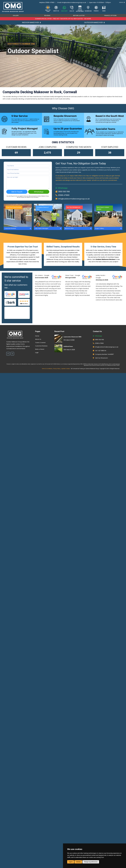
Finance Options (110, 16)
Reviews (47, 16)
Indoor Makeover (31, 22)
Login (37, 353)
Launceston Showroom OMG (72, 337)
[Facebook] (8, 354)
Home (37, 336)
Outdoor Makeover (94, 22)
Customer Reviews (41, 346)
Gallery (16, 16)
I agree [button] (71, 862)
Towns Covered (40, 343)
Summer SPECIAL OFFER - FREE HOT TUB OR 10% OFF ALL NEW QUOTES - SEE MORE (63, 19)
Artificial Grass (68, 346)
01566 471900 (50, 2)
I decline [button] (78, 862)
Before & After (79, 16)
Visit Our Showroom (101, 358)
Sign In (122, 2)
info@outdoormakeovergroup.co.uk (74, 2)
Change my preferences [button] (91, 862)
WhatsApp (39, 192)
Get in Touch (17, 192)
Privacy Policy (57, 369)
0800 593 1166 (64, 192)
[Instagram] (12, 354)
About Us (38, 339)
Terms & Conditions (47, 369)
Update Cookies (66, 369)
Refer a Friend (40, 349)
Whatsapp (63, 188)
